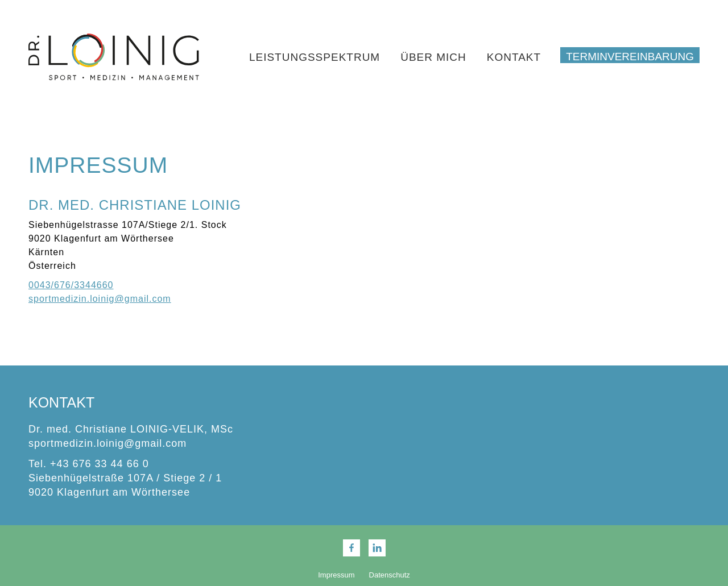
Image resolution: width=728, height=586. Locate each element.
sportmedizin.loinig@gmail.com (100, 299)
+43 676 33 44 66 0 (100, 464)
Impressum (336, 575)
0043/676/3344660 (71, 285)
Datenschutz (390, 575)
